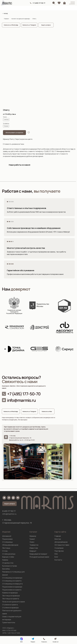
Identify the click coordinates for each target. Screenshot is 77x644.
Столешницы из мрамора (12, 578)
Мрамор (33, 536)
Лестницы (6, 548)
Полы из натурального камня (14, 602)
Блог (56, 557)
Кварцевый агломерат (38, 554)
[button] (46, 25)
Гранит (32, 539)
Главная (6, 19)
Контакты (58, 560)
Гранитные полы (9, 622)
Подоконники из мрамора (12, 587)
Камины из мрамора (10, 593)
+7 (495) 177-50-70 (24, 394)
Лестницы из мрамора (11, 596)
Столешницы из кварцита (12, 584)
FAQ (56, 554)
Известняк (34, 548)
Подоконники (7, 539)
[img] (31, 3)
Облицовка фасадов (10, 545)
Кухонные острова (10, 566)
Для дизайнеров (61, 542)
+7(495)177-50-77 (50, 151)
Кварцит (33, 551)
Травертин (34, 545)
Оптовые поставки (62, 545)
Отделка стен (8, 563)
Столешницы (7, 542)
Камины (5, 560)
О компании (59, 548)
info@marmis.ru (21, 400)
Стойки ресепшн (9, 554)
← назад (5, 13)
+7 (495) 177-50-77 (39, 3)
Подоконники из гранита (12, 590)
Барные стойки (8, 557)
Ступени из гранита (10, 605)
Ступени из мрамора (10, 608)
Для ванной (7, 536)
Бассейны (6, 569)
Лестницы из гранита (11, 599)
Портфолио (59, 551)
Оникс (32, 542)
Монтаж (58, 539)
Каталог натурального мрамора (21, 19)
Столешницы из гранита (12, 581)
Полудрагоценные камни (39, 557)
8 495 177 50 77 (9, 511)
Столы (5, 551)
